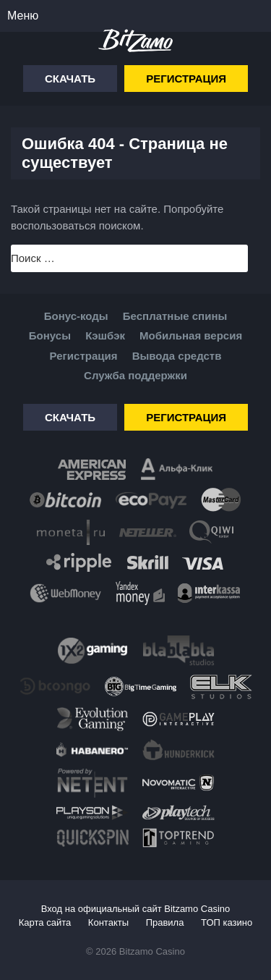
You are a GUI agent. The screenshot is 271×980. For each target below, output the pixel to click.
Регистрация (186, 79)
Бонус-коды (76, 316)
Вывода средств (177, 356)
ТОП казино (227, 922)
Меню (23, 16)
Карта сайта (45, 922)
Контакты (108, 922)
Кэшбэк (105, 335)
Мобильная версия (191, 335)
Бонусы (50, 335)
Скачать (70, 79)
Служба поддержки (135, 375)
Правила (165, 922)
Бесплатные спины (175, 316)
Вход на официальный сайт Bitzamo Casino (136, 909)
